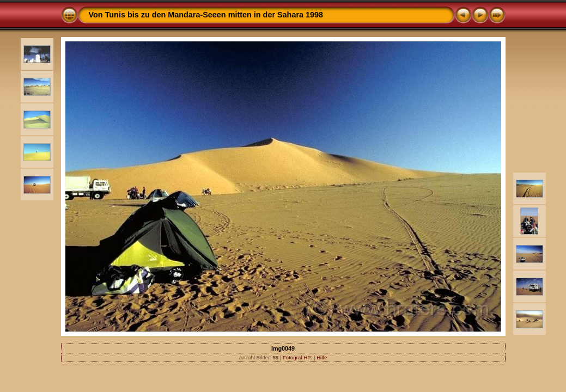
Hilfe (322, 357)
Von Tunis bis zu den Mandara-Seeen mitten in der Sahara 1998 (206, 15)
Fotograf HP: (297, 357)
